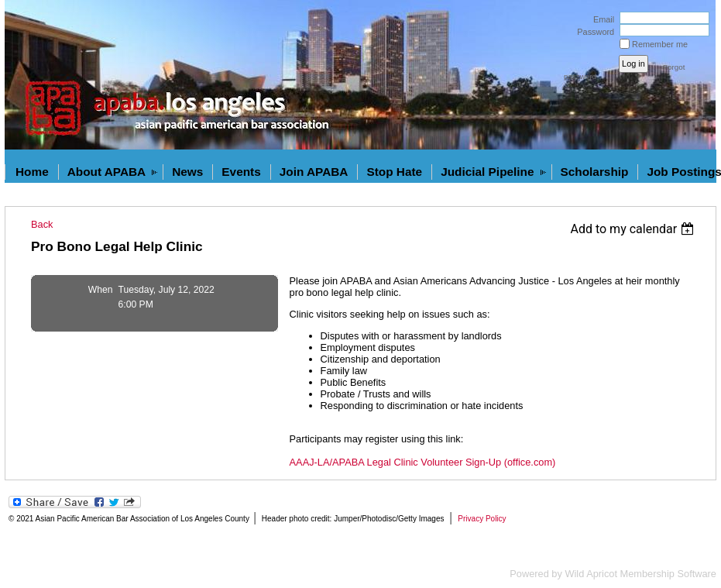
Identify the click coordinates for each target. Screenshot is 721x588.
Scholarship (595, 172)
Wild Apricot (591, 574)
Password (593, 32)
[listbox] (634, 229)
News (187, 172)
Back (42, 224)
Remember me (660, 44)
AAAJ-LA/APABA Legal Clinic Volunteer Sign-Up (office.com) (423, 462)
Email (601, 19)
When (101, 290)
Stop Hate (394, 172)
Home (32, 172)
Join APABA (314, 172)
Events (241, 172)
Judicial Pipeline (487, 172)
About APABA (107, 172)
